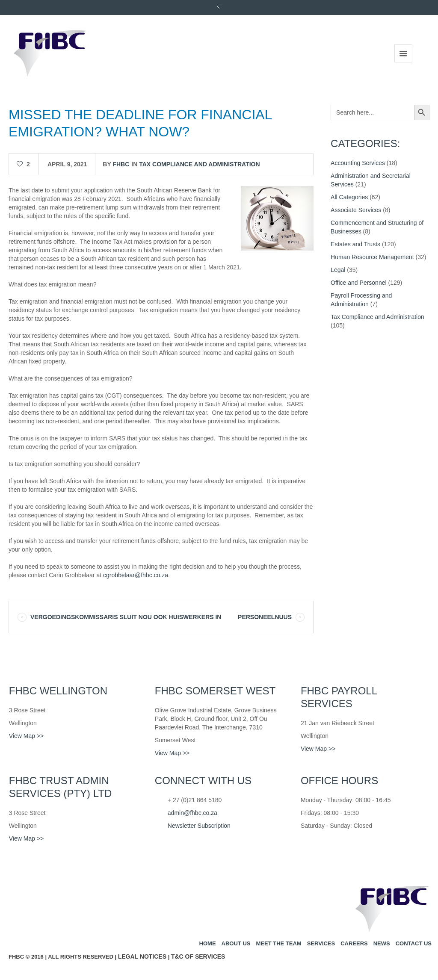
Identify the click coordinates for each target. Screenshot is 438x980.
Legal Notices (142, 956)
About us (236, 943)
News (382, 943)
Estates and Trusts (355, 244)
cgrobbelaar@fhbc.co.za (136, 575)
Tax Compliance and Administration (199, 164)
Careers (354, 943)
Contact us (414, 943)
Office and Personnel (359, 283)
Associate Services (356, 210)
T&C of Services (198, 956)
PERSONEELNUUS (265, 617)
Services (321, 943)
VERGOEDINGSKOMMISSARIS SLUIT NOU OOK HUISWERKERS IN (126, 617)
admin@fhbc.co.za (192, 813)
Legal (338, 270)
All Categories (349, 197)
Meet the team (278, 943)
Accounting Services (358, 163)
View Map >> (26, 736)
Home (208, 943)
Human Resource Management (372, 257)
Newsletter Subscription (199, 826)
